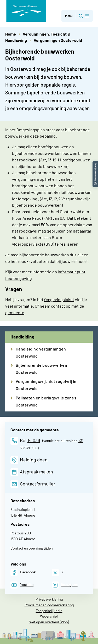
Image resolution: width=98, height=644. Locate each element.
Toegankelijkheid (49, 611)
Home (11, 34)
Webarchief (49, 616)
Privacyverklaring (49, 599)
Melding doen (34, 460)
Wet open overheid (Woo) (49, 622)
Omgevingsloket (59, 299)
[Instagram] (65, 585)
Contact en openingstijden (32, 548)
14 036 (34, 440)
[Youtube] (22, 585)
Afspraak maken (36, 472)
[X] (58, 572)
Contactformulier (38, 484)
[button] (95, 164)
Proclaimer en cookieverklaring (49, 605)
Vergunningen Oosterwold (58, 40)
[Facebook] (23, 572)
